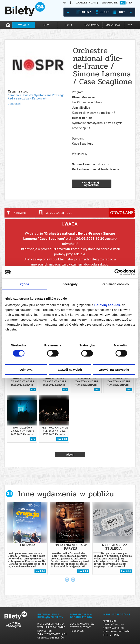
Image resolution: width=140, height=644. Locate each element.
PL (123, 3)
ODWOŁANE (122, 213)
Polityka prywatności (117, 632)
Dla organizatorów (82, 624)
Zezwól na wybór (70, 370)
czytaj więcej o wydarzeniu (92, 184)
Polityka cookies (113, 628)
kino (46, 25)
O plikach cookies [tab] (116, 284)
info (33, 390)
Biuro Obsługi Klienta (51, 624)
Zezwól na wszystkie (114, 370)
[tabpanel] (27, 538)
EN (131, 3)
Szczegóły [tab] (70, 284)
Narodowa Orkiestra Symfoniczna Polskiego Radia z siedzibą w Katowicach (36, 97)
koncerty (24, 25)
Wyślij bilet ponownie (51, 627)
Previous (67, 580)
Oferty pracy (111, 635)
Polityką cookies (107, 305)
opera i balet (113, 25)
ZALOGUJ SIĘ (109, 3)
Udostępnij (14, 104)
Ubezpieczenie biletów (51, 638)
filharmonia (91, 25)
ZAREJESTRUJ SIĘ (87, 3)
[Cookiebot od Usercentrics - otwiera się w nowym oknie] (117, 272)
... (130, 24)
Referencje (77, 631)
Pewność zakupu (113, 625)
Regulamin (109, 621)
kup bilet (62, 439)
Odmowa (26, 370)
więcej (70, 455)
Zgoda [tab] (24, 284)
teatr (68, 25)
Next (73, 580)
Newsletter (44, 631)
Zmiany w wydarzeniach (52, 634)
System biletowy (80, 627)
